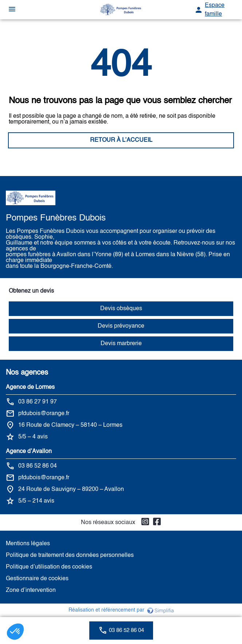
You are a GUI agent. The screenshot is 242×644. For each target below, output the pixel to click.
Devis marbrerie (121, 344)
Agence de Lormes (30, 387)
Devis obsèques (121, 309)
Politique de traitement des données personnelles (70, 555)
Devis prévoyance (121, 326)
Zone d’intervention (31, 590)
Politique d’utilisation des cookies (49, 567)
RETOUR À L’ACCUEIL (121, 140)
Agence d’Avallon (29, 452)
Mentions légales (28, 544)
